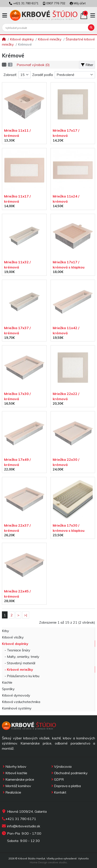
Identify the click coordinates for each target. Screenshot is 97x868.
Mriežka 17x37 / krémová (17, 330)
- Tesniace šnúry (16, 650)
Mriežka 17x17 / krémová (66, 133)
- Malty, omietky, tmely (21, 657)
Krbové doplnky (22, 39)
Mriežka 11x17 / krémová (17, 199)
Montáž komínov (17, 786)
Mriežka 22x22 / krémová (66, 396)
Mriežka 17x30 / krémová (17, 396)
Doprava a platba (66, 786)
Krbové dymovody (16, 695)
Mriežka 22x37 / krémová (17, 528)
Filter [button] (87, 65)
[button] (5, 15)
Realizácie (12, 792)
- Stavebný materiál (19, 663)
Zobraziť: (10, 75)
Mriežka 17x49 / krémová (17, 462)
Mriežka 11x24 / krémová (66, 199)
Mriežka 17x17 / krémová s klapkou (69, 265)
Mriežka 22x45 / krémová (17, 594)
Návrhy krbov (14, 766)
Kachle (7, 682)
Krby (6, 631)
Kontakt (58, 792)
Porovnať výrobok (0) (33, 65)
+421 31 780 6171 (21, 819)
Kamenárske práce (18, 779)
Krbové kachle (15, 773)
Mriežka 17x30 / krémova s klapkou (69, 528)
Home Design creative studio (48, 862)
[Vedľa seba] (4, 65)
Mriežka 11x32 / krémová (17, 265)
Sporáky (8, 689)
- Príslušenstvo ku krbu (21, 676)
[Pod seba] (10, 65)
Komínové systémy (17, 708)
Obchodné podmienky (69, 773)
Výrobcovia (61, 766)
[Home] (4, 39)
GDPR (57, 779)
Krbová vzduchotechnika (21, 702)
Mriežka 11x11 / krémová (17, 133)
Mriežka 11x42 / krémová (66, 330)
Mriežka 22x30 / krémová (66, 462)
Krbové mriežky (50, 39)
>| (26, 615)
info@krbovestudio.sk (24, 826)
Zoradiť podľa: (43, 75)
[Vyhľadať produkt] (45, 28)
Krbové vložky (13, 637)
